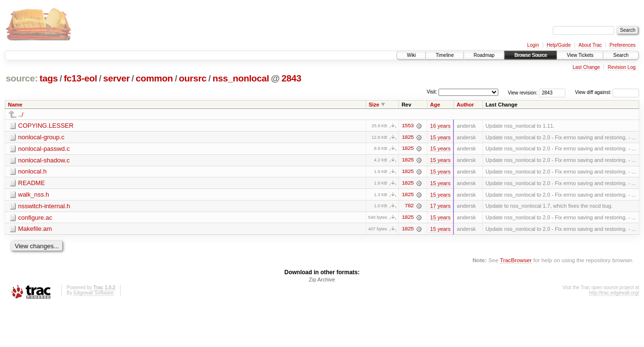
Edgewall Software (93, 294)
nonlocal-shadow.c (44, 160)
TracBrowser (516, 261)
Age (435, 105)
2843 (292, 78)
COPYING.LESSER (46, 126)
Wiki (411, 55)
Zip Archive (322, 280)
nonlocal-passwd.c (44, 149)
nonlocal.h (33, 172)
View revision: (523, 92)
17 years (440, 207)
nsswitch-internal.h (44, 207)
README (32, 183)
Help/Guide (559, 45)
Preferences (623, 45)
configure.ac (35, 218)
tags (49, 78)
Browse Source (531, 55)
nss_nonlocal (240, 78)
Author (465, 105)
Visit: (432, 92)
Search (621, 55)
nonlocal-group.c (41, 137)
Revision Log (622, 67)
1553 (408, 126)
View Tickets (580, 55)
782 (409, 207)
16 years (440, 126)
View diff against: (607, 92)
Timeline (445, 55)
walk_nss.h (34, 195)
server (116, 78)
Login (533, 45)
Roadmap (484, 55)
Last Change (586, 67)
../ (21, 114)
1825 (408, 137)
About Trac (590, 45)
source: (22, 78)
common (154, 78)
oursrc (193, 78)
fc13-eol (80, 78)
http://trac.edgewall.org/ (614, 294)
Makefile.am (35, 230)
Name (15, 105)
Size (374, 105)
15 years (440, 137)
